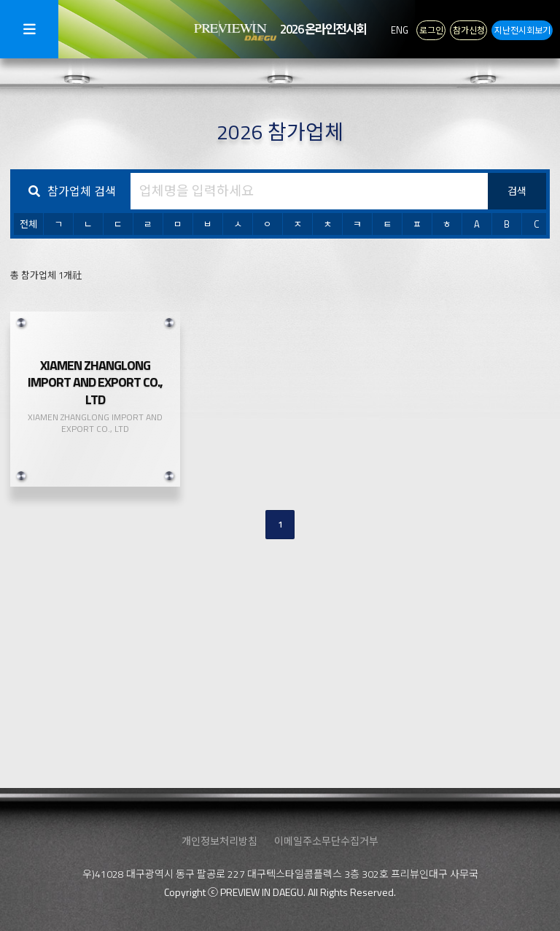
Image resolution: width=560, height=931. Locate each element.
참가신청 (469, 29)
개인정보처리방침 (219, 841)
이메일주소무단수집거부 (326, 841)
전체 (28, 224)
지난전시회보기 (522, 29)
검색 (517, 191)
